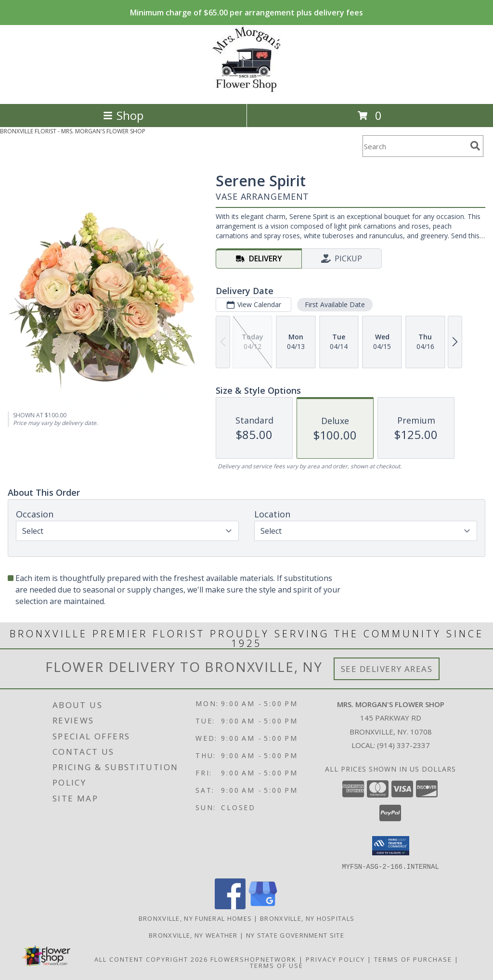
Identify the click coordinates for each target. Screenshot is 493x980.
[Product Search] (415, 146)
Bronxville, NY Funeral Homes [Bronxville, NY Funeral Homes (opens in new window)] (195, 918)
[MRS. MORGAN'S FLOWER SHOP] (247, 90)
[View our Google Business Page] (263, 906)
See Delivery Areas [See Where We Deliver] (387, 669)
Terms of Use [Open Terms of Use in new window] (277, 965)
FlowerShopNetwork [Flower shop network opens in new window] (253, 959)
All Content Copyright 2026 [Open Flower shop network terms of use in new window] (151, 959)
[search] (475, 146)
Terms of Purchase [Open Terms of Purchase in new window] (413, 959)
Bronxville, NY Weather (193, 935)
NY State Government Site (295, 935)
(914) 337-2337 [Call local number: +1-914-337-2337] (403, 745)
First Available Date (335, 304)
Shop (123, 115)
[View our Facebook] (230, 906)
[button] (391, 846)
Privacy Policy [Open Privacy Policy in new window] (335, 959)
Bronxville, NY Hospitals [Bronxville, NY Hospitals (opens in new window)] (307, 918)
